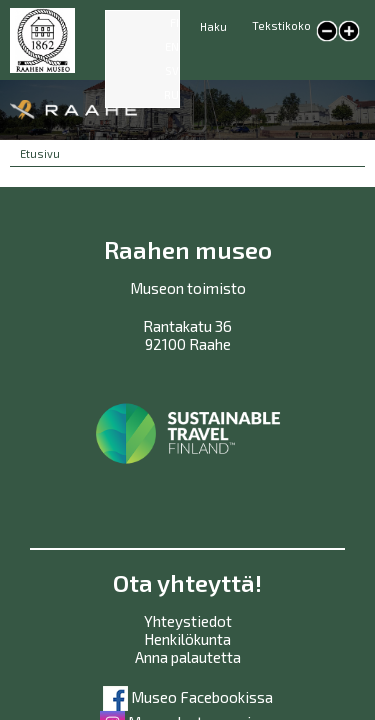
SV (172, 70)
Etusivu (40, 153)
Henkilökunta (187, 639)
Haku (213, 26)
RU (171, 94)
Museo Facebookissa (188, 697)
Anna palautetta (188, 657)
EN (172, 46)
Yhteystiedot (188, 621)
